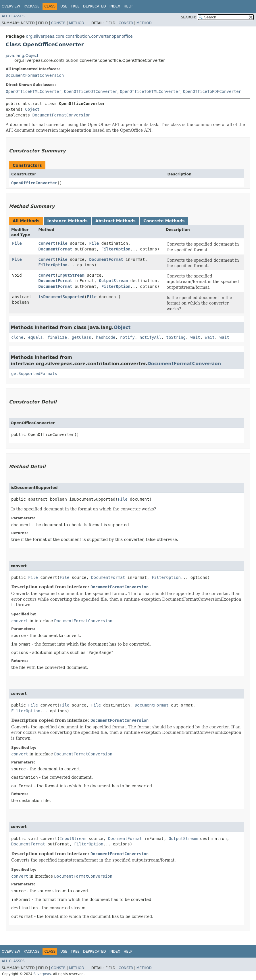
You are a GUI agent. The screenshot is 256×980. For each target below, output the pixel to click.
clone (17, 337)
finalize (57, 337)
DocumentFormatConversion (35, 75)
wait (195, 337)
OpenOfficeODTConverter (91, 91)
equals (35, 337)
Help (128, 6)
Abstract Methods (116, 221)
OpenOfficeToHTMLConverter (150, 91)
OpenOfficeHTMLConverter (34, 91)
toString (176, 337)
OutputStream (113, 281)
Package (31, 6)
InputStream (71, 275)
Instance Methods (67, 221)
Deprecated (95, 6)
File (17, 243)
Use (64, 6)
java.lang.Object (22, 55)
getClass (81, 337)
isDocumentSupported (61, 297)
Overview (11, 6)
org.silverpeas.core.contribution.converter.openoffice (79, 36)
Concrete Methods (164, 221)
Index (115, 6)
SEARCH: (189, 17)
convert (47, 243)
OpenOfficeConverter (34, 183)
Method (77, 23)
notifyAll (151, 337)
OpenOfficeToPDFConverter (212, 91)
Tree (75, 6)
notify (127, 337)
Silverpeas (42, 974)
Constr (58, 23)
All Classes (13, 16)
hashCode (106, 337)
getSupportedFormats (34, 374)
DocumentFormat (55, 249)
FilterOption (116, 249)
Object (32, 109)
